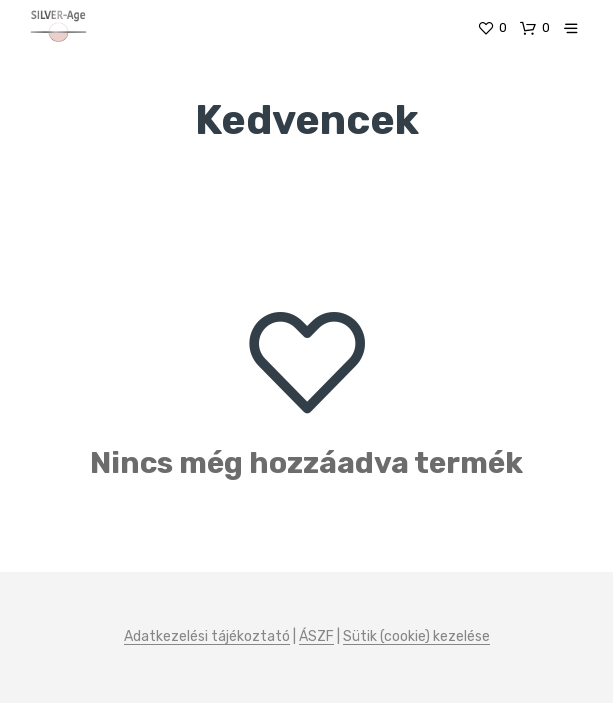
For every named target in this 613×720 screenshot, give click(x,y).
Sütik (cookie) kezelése (416, 637)
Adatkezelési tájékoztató (207, 637)
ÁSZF (316, 637)
